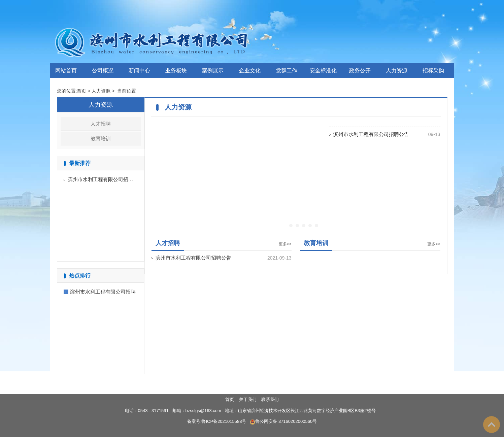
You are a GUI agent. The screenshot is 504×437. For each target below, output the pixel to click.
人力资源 (397, 71)
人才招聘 (101, 124)
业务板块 (176, 71)
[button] (291, 226)
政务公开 (360, 71)
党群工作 (287, 71)
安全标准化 (323, 71)
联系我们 (270, 399)
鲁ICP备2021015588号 (224, 421)
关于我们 (248, 399)
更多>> (285, 244)
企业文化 (250, 71)
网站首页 (66, 71)
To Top (492, 425)
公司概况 (103, 71)
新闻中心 (139, 71)
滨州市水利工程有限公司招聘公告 (106, 179)
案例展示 (213, 71)
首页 (81, 91)
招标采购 (433, 71)
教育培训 (101, 139)
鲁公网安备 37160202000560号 (283, 421)
